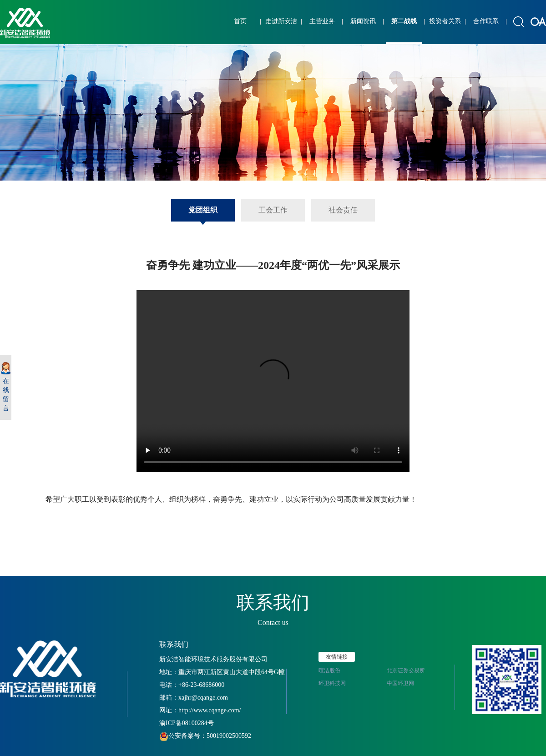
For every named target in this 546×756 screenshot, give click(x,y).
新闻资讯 (363, 21)
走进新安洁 (281, 21)
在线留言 (6, 387)
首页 (240, 21)
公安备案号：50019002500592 (205, 736)
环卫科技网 (332, 683)
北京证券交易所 (406, 670)
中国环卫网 (400, 683)
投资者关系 (445, 21)
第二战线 (404, 21)
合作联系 (486, 21)
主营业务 (322, 21)
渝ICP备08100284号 (187, 723)
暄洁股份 (329, 670)
